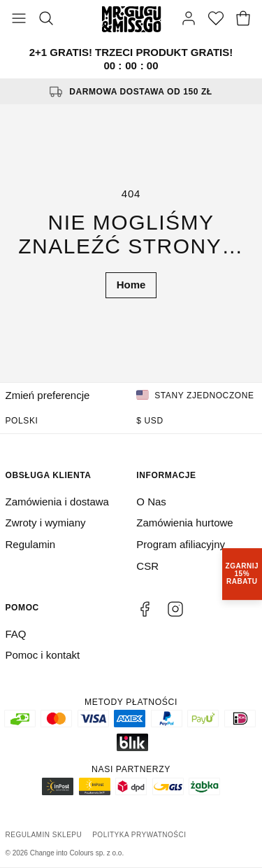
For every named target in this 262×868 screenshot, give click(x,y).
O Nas (151, 502)
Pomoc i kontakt (43, 655)
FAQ (16, 634)
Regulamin (31, 544)
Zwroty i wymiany (46, 523)
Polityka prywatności (139, 835)
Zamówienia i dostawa (57, 502)
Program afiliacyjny (181, 544)
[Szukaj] (46, 20)
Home (131, 285)
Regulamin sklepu (44, 835)
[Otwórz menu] (19, 20)
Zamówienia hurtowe (184, 523)
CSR (147, 566)
